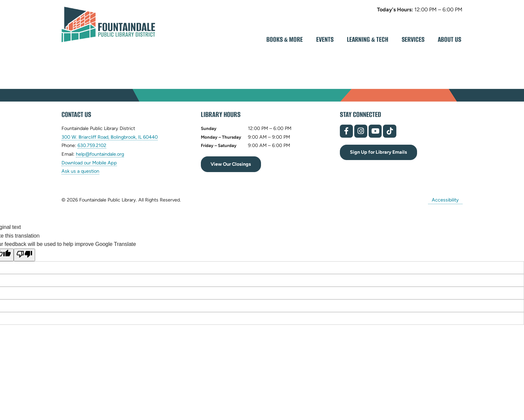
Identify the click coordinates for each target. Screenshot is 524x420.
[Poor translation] (24, 255)
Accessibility (445, 200)
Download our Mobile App (89, 163)
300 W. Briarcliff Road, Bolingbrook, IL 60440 (110, 137)
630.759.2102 (92, 146)
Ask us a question (80, 171)
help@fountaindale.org (100, 154)
